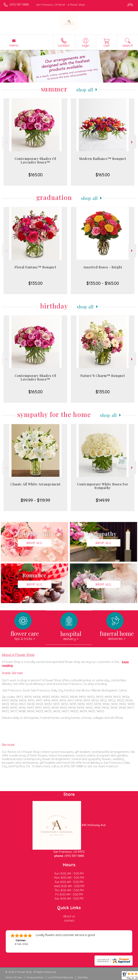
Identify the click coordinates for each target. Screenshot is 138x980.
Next (132, 142)
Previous (6, 142)
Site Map (83, 977)
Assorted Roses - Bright (103, 267)
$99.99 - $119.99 (35, 500)
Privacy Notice (35, 977)
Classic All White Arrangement (35, 484)
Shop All (85, 90)
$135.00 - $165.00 (103, 283)
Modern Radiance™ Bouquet (103, 159)
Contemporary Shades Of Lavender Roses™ (35, 160)
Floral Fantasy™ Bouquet (35, 267)
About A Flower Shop (18, 655)
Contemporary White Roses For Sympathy (103, 486)
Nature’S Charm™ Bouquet (103, 376)
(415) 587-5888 (19, 5)
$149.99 (103, 500)
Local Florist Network (60, 977)
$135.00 (35, 283)
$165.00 (35, 175)
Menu (14, 45)
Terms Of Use (13, 977)
